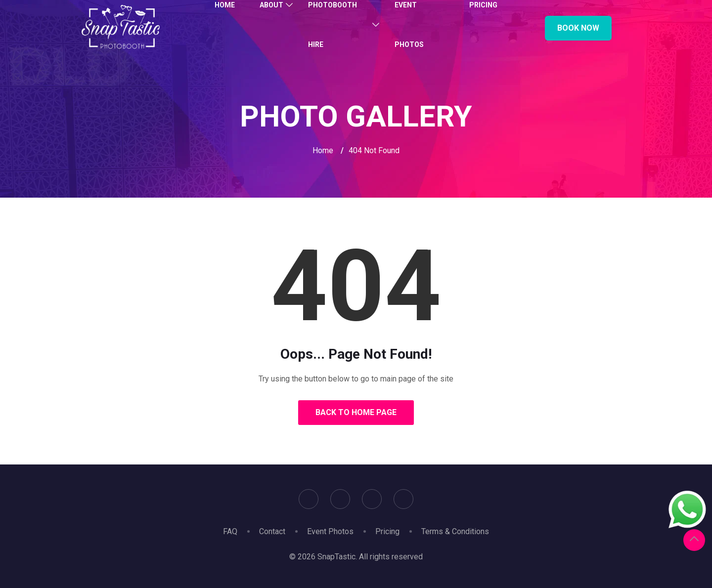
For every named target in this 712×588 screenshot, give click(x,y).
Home (323, 150)
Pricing (387, 531)
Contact (272, 531)
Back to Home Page (356, 412)
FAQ (230, 531)
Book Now (578, 28)
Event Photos (330, 531)
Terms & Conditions (455, 531)
